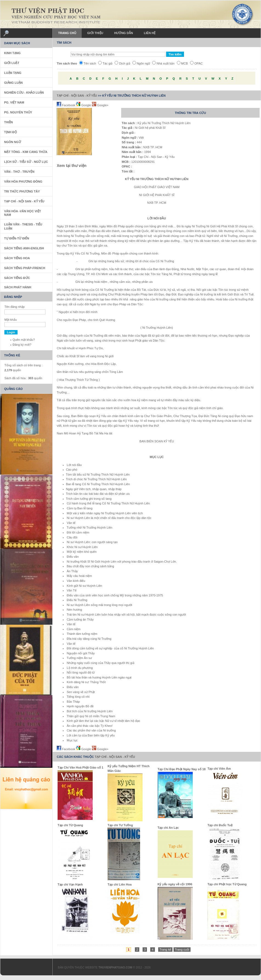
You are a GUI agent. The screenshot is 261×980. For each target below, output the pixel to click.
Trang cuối (182, 950)
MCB (182, 63)
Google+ (100, 105)
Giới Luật (12, 63)
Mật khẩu (11, 320)
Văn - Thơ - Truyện (19, 172)
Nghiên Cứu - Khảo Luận (24, 93)
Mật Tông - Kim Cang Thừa (26, 152)
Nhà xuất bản (163, 63)
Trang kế (165, 950)
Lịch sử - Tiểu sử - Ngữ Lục (26, 162)
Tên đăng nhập (15, 307)
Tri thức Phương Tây (22, 191)
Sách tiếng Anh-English (24, 248)
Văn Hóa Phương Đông (23, 182)
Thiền (8, 122)
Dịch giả (122, 63)
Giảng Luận (13, 83)
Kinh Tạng (12, 53)
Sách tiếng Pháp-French (25, 268)
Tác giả (105, 63)
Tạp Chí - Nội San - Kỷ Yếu (77, 96)
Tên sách (88, 63)
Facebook (66, 105)
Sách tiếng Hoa (17, 258)
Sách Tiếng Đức (17, 278)
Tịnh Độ (11, 132)
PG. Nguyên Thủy (18, 112)
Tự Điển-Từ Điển (17, 238)
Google (84, 105)
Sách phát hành (18, 287)
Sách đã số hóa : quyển (23, 378)
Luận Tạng (13, 73)
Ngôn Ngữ (13, 142)
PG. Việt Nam (14, 102)
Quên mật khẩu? (24, 340)
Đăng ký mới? (22, 345)
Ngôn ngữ (141, 63)
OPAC (196, 63)
